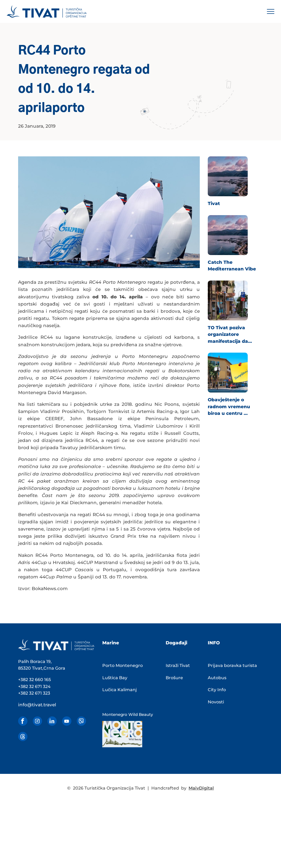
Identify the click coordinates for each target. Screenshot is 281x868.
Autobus (217, 678)
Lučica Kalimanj (120, 690)
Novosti (216, 702)
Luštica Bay (115, 678)
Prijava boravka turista (232, 665)
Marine (111, 643)
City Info (217, 690)
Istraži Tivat (178, 665)
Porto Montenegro (123, 665)
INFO (214, 643)
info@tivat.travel (37, 705)
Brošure (174, 678)
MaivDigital (201, 788)
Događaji (176, 643)
